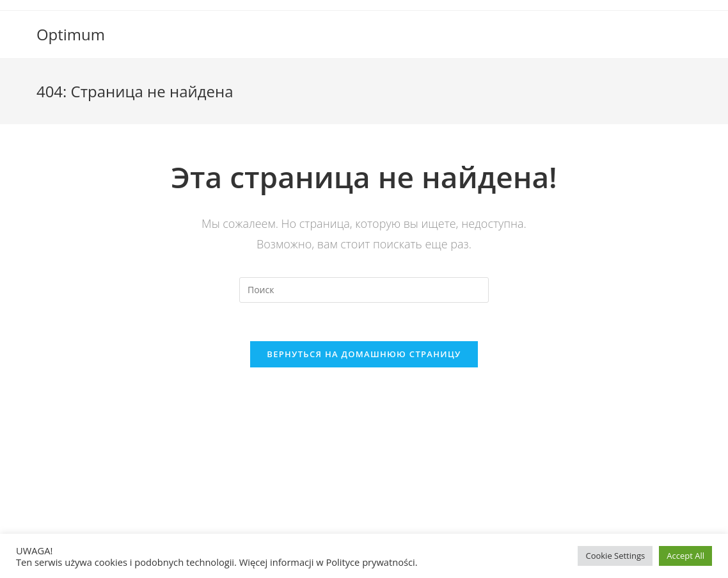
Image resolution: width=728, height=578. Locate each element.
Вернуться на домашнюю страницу (364, 354)
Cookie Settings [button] (615, 556)
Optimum (71, 34)
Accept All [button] (685, 556)
